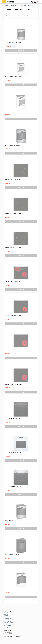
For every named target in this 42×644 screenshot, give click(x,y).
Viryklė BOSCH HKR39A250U (13, 145)
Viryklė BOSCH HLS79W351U (13, 43)
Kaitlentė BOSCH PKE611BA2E (13, 384)
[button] (21, 51)
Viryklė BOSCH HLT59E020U (12, 111)
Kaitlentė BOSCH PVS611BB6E (13, 179)
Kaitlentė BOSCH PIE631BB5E (13, 213)
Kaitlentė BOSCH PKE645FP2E (13, 316)
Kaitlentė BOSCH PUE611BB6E (13, 248)
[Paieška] (32, 2)
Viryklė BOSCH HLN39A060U (12, 555)
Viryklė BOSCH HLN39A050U (12, 521)
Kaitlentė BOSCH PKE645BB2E (13, 350)
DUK (5, 617)
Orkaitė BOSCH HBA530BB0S (13, 418)
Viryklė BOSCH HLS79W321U (13, 77)
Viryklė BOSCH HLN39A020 (12, 589)
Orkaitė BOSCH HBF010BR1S (13, 487)
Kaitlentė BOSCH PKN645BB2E (13, 282)
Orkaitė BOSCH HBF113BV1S (13, 452)
